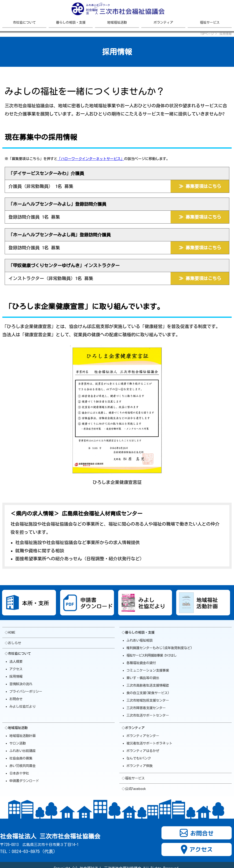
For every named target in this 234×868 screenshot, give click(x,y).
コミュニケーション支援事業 (148, 670)
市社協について (24, 22)
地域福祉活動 (117, 22)
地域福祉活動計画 (22, 736)
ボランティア (163, 22)
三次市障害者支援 (146, 708)
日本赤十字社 (19, 773)
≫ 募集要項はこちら (200, 186)
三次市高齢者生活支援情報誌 (148, 685)
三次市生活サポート (148, 715)
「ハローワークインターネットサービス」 (91, 159)
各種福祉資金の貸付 (141, 663)
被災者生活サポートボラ (149, 743)
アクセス (16, 669)
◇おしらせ (13, 643)
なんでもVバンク (139, 758)
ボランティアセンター (143, 736)
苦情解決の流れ (21, 684)
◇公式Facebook (134, 789)
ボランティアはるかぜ (143, 751)
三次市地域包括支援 (148, 700)
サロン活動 (18, 743)
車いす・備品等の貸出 (143, 678)
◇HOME (10, 632)
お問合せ (16, 699)
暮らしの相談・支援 (71, 22)
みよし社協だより (22, 706)
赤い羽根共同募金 (22, 766)
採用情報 (16, 676)
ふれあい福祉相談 (139, 640)
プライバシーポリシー (26, 691)
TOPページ (207, 34)
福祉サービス (210, 22)
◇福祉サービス (133, 778)
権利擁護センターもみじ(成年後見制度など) (159, 648)
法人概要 (16, 661)
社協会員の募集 (21, 758)
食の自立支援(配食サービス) (148, 693)
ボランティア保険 (139, 766)
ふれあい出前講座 (22, 751)
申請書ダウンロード (24, 781)
